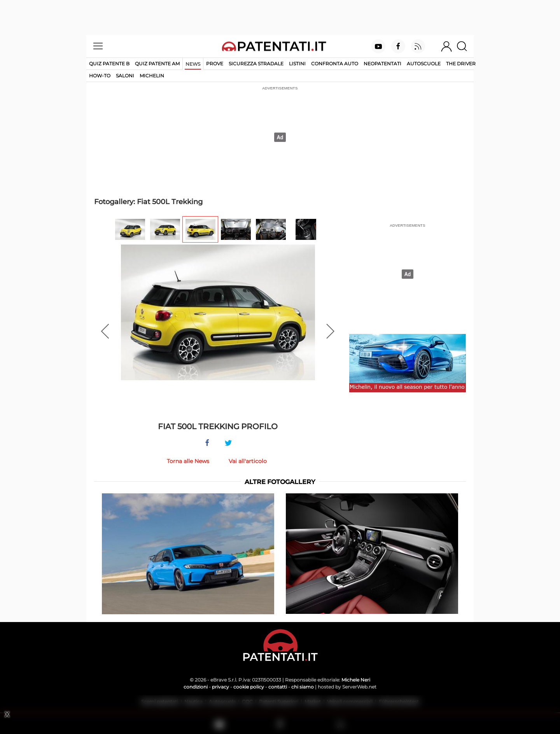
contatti (278, 687)
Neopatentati (382, 64)
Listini (297, 64)
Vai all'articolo (248, 461)
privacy (220, 687)
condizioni (196, 687)
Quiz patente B (109, 64)
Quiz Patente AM (157, 64)
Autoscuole (424, 64)
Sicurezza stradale (256, 64)
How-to (100, 76)
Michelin (152, 76)
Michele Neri (356, 680)
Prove (215, 64)
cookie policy (249, 687)
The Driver (461, 64)
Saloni (125, 76)
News (193, 64)
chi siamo (303, 687)
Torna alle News (188, 461)
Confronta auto (335, 64)
